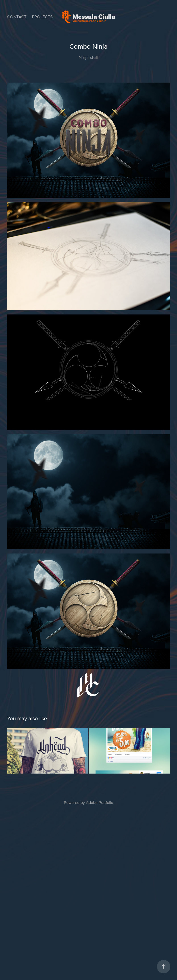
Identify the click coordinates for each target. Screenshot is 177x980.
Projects (42, 17)
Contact (17, 17)
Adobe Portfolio (100, 802)
